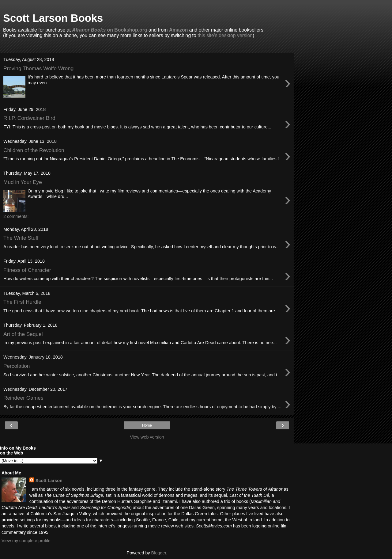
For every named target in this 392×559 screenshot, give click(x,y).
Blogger (159, 553)
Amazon (179, 30)
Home (147, 425)
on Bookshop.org (109, 30)
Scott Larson (49, 481)
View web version (147, 437)
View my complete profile (26, 541)
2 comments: (16, 216)
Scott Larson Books (53, 18)
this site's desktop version (225, 35)
